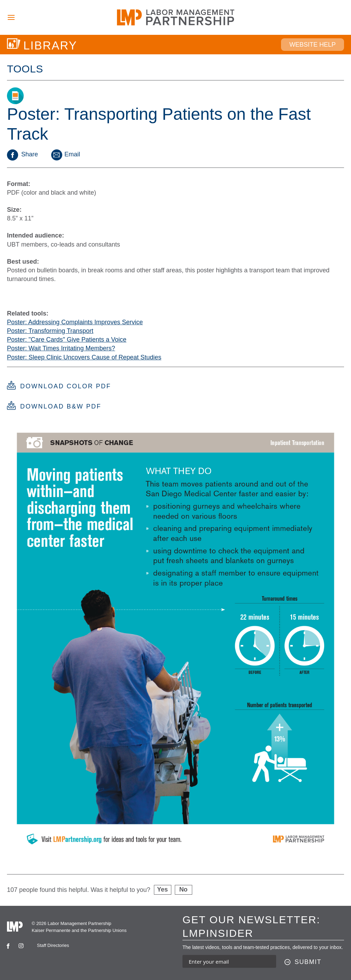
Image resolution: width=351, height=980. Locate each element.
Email (65, 154)
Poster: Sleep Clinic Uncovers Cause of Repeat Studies (84, 357)
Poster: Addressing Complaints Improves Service (75, 322)
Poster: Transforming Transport (50, 331)
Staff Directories (53, 945)
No (184, 889)
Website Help (313, 45)
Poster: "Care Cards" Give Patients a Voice (67, 340)
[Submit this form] (303, 962)
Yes (162, 889)
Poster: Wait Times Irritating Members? (61, 348)
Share (22, 154)
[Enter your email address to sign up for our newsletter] (229, 961)
